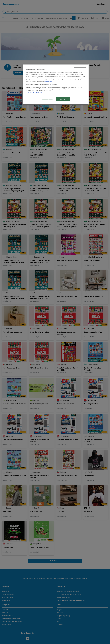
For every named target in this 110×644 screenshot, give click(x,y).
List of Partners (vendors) (34, 92)
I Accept (63, 99)
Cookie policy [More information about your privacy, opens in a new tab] (48, 82)
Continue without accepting (80, 67)
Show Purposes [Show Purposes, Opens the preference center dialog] (47, 99)
